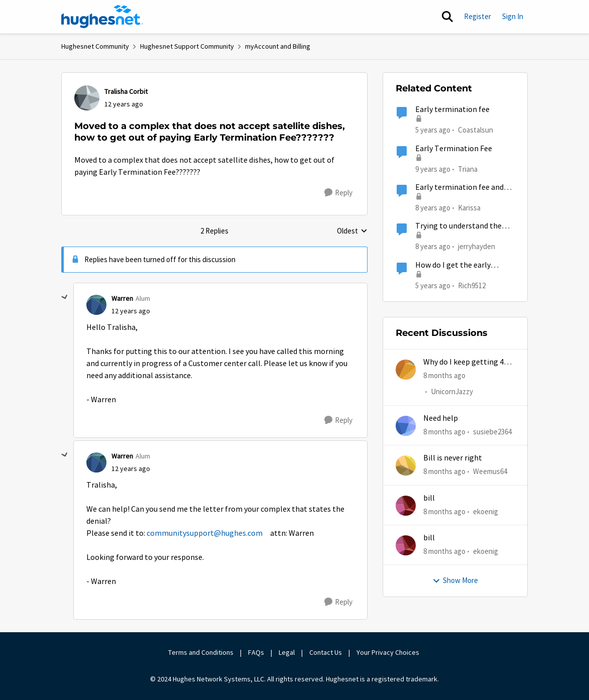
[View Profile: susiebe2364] (406, 426)
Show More (455, 580)
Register (478, 16)
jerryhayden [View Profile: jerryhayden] (477, 246)
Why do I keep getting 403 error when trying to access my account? (467, 362)
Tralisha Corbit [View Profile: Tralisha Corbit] (126, 91)
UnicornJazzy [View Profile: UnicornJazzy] (452, 392)
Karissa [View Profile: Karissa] (469, 208)
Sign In (513, 16)
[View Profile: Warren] (96, 305)
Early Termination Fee (454, 149)
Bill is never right (453, 458)
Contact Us (326, 652)
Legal (287, 652)
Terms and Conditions (201, 652)
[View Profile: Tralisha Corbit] (87, 98)
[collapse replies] (65, 297)
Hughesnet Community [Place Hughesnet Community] (95, 46)
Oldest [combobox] (352, 231)
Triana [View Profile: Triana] (468, 168)
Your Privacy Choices (389, 652)
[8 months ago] (444, 376)
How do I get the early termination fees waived (457, 265)
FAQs (256, 652)
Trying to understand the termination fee (458, 226)
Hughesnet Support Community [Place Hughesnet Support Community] (187, 46)
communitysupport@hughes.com (205, 533)
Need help (441, 418)
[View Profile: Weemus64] (406, 465)
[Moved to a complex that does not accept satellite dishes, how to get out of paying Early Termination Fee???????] (131, 311)
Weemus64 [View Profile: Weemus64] (490, 471)
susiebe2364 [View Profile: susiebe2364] (492, 432)
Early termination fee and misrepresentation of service (465, 188)
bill (429, 498)
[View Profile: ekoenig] (406, 506)
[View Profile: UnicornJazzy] (406, 370)
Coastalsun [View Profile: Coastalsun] (476, 130)
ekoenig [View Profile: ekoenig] (486, 511)
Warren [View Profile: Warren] (122, 298)
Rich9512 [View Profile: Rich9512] (472, 285)
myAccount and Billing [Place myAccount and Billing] (278, 46)
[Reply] (338, 193)
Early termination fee (452, 109)
